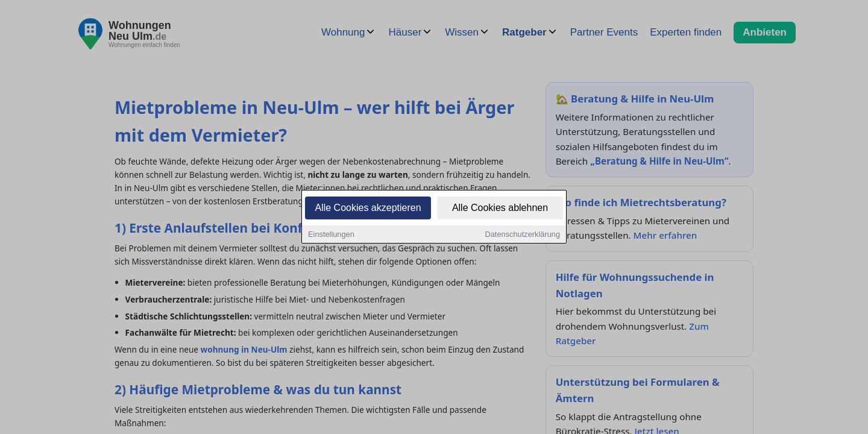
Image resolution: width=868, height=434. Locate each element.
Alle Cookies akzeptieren (368, 208)
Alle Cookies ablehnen (500, 208)
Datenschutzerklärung (523, 235)
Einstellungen (331, 235)
